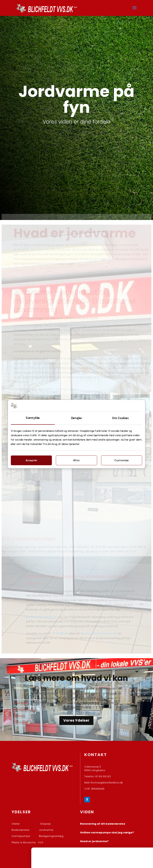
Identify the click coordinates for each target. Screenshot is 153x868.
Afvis (76, 460)
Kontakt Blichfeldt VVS (43, 614)
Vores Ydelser (76, 720)
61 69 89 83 (60, 631)
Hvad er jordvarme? (94, 841)
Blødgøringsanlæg (51, 836)
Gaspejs (45, 824)
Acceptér (31, 460)
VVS (41, 842)
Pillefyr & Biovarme (25, 842)
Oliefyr (16, 824)
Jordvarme (46, 830)
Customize (122, 460)
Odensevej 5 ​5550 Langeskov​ (95, 768)
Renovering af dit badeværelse (103, 824)
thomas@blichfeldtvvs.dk (98, 631)
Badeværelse (21, 830)
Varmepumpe (21, 836)
